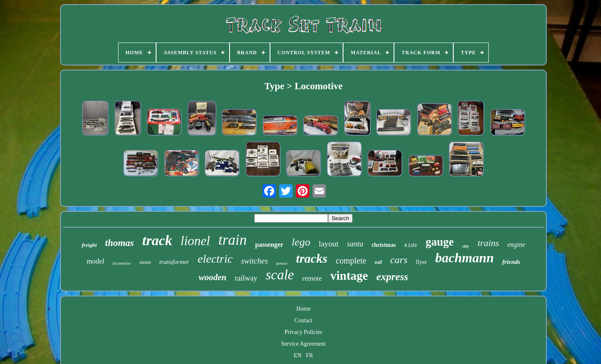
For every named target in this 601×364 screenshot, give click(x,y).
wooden (213, 277)
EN (298, 355)
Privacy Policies (304, 332)
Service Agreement (304, 344)
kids (410, 245)
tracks (312, 258)
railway (246, 278)
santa (355, 244)
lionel (196, 241)
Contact (303, 320)
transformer (174, 262)
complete (351, 261)
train (232, 240)
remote (312, 278)
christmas (384, 245)
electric (215, 259)
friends (511, 262)
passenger (269, 245)
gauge (440, 242)
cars (399, 260)
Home (303, 309)
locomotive (122, 263)
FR (309, 355)
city (466, 246)
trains (488, 243)
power (282, 263)
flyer (421, 262)
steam (145, 262)
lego (301, 242)
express (392, 277)
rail (378, 262)
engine (516, 245)
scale (280, 275)
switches (254, 261)
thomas (120, 243)
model (95, 261)
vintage (349, 276)
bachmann (465, 258)
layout (329, 244)
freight (89, 245)
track (157, 240)
